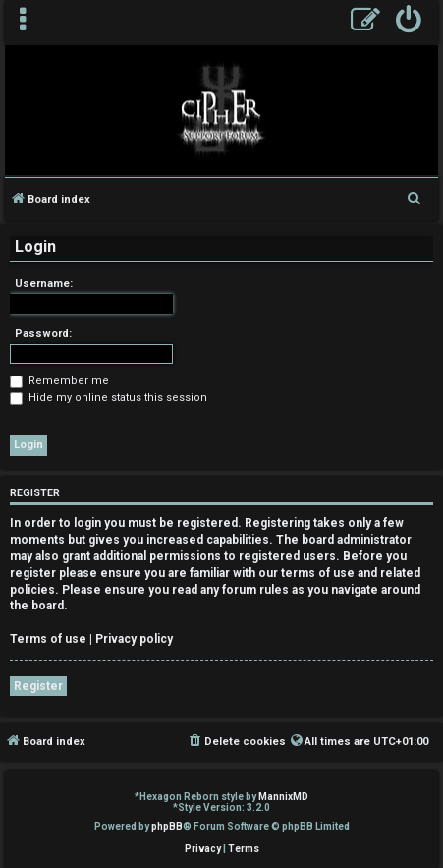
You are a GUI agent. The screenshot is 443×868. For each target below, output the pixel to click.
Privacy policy (134, 639)
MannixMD (283, 797)
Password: (43, 334)
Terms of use (48, 639)
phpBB (167, 826)
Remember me (59, 381)
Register (38, 686)
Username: (44, 284)
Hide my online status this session (109, 398)
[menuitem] (409, 22)
